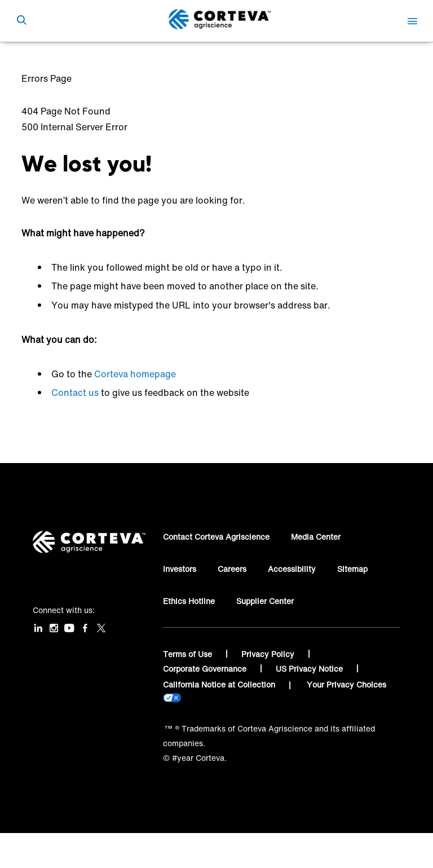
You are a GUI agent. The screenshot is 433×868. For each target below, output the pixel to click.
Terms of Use (189, 654)
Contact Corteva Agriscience (216, 537)
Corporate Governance (206, 669)
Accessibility (292, 569)
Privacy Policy (269, 654)
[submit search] (21, 21)
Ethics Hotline (189, 601)
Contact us (75, 393)
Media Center (316, 537)
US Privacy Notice (310, 669)
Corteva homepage (135, 374)
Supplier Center (265, 601)
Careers (232, 569)
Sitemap (352, 569)
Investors (180, 569)
